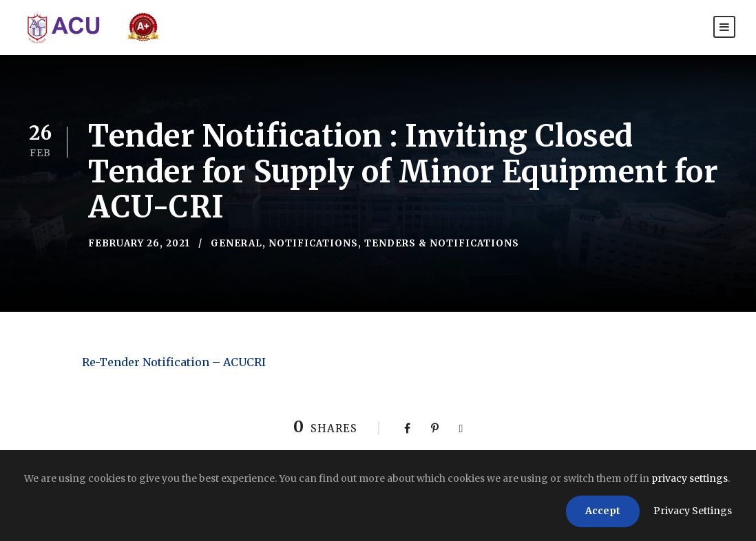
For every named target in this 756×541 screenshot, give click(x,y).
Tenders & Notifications (442, 243)
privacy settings (690, 478)
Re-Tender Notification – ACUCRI (174, 362)
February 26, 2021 (139, 243)
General (237, 243)
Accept (603, 511)
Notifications (313, 243)
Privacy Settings (693, 511)
